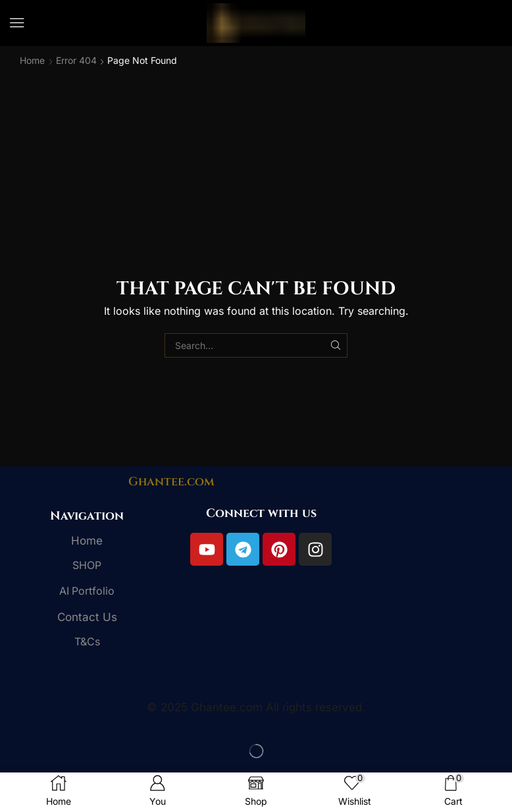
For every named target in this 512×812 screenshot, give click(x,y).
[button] (17, 23)
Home (32, 60)
